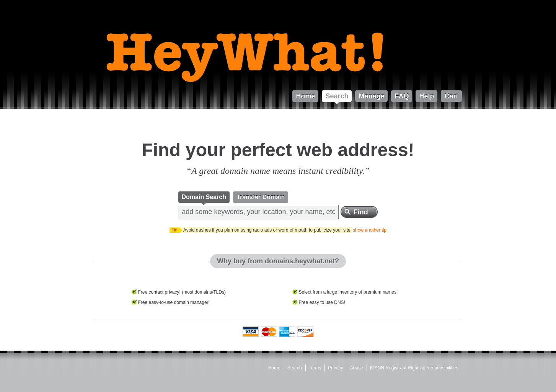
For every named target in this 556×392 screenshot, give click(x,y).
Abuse (357, 368)
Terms (315, 368)
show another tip (370, 230)
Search (295, 368)
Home (274, 368)
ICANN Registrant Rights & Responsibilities (414, 368)
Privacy (335, 368)
